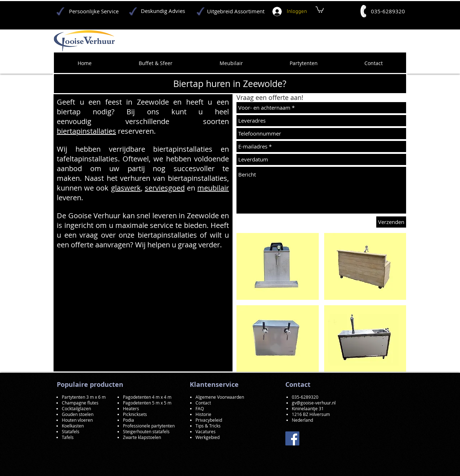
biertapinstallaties (86, 131)
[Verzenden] (391, 222)
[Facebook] (292, 438)
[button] (278, 266)
